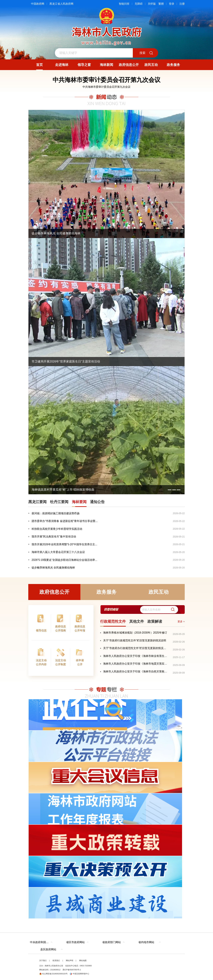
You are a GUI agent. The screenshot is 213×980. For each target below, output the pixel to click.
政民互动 (159, 592)
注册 (182, 4)
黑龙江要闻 (37, 502)
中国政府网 (38, 4)
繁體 (161, 4)
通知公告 (97, 502)
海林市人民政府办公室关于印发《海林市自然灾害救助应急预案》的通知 (136, 671)
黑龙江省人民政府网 (61, 4)
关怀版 (152, 4)
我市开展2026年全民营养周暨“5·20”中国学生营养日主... (64, 544)
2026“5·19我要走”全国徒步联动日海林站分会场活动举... (64, 560)
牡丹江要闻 (59, 502)
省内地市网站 (146, 942)
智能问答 (124, 4)
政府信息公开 (54, 592)
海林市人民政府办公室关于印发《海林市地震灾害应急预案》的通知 (136, 664)
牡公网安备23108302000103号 (53, 974)
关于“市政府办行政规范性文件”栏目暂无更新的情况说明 (136, 648)
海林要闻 (79, 502)
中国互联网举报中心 (79, 974)
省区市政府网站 (75, 942)
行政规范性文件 (113, 621)
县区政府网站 (48, 949)
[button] (172, 610)
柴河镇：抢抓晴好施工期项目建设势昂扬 (56, 513)
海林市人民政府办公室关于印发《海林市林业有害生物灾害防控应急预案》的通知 (136, 656)
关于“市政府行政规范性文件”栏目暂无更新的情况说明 (135, 640)
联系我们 (56, 960)
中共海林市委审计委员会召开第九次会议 (106, 87)
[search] (159, 610)
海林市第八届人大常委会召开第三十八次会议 (58, 552)
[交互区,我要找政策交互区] (142, 610)
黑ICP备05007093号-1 (72, 970)
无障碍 (139, 4)
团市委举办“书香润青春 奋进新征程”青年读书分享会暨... (65, 521)
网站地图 (83, 960)
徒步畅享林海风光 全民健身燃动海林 (53, 568)
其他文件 (137, 621)
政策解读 (155, 621)
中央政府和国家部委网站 (42, 942)
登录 (172, 4)
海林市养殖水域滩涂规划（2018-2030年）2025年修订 (135, 633)
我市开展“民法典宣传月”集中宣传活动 (54, 537)
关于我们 (43, 960)
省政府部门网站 (111, 942)
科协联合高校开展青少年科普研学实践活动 (57, 529)
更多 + (181, 621)
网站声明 (70, 960)
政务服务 (106, 592)
